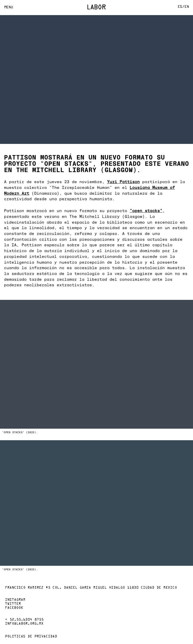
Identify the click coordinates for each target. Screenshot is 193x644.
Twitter (13, 604)
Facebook (14, 608)
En (187, 7)
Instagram (15, 600)
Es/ (181, 7)
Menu (9, 7)
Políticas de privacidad (31, 637)
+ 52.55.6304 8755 (24, 620)
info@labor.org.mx (24, 624)
